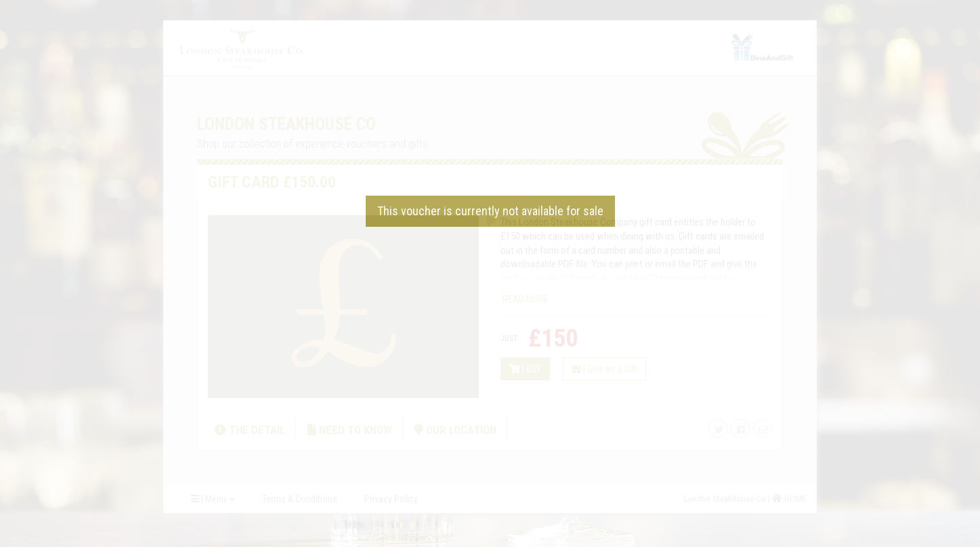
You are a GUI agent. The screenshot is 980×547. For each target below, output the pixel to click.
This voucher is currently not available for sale (490, 211)
